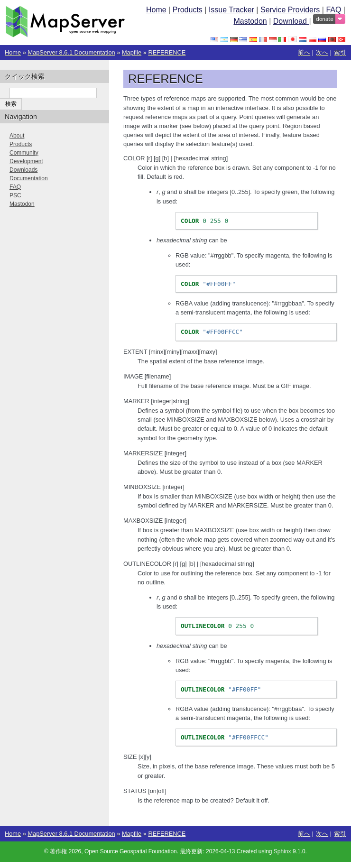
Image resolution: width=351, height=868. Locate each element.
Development (26, 161)
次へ (322, 52)
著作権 (58, 851)
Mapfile (132, 52)
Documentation (29, 178)
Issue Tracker (231, 10)
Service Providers (290, 10)
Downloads (23, 170)
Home (156, 10)
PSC (15, 195)
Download (291, 21)
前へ (304, 52)
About (17, 136)
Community (24, 153)
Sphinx (282, 851)
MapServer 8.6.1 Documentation (71, 52)
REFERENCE (167, 52)
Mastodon (250, 21)
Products (188, 10)
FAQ (333, 10)
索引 (340, 52)
